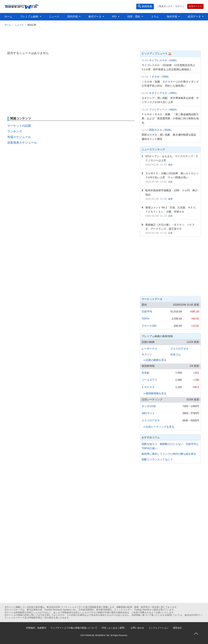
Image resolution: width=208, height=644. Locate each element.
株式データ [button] (95, 17)
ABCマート (148, 413)
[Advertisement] (104, 38)
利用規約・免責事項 (36, 628)
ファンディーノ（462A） (164, 109)
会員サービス (195, 6)
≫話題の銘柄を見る (155, 360)
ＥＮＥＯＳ (148, 387)
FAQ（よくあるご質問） (114, 628)
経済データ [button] (195, 17)
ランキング (15, 131)
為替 (170, 199)
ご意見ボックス (165, 6)
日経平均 (147, 312)
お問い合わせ (137, 628)
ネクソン (147, 354)
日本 (170, 182)
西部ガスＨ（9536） (161, 130)
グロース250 (149, 326)
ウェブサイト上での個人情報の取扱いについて (74, 628)
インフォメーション (159, 628)
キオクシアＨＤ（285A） (164, 93)
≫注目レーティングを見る (159, 427)
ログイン (180, 6)
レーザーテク (149, 349)
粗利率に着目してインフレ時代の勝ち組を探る (169, 454)
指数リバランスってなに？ (157, 459)
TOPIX (146, 319)
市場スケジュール (19, 137)
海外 (170, 165)
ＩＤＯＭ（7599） (160, 77)
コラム (155, 17)
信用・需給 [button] (134, 17)
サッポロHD (149, 406)
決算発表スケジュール (22, 143)
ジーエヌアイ (149, 380)
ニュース (54, 17)
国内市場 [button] (73, 17)
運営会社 (177, 628)
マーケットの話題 (19, 126)
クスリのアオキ (179, 349)
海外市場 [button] (172, 17)
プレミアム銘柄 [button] (29, 17)
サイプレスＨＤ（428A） (164, 60)
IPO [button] (115, 17)
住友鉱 (146, 373)
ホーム (8, 17)
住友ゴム (176, 354)
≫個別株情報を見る (155, 393)
